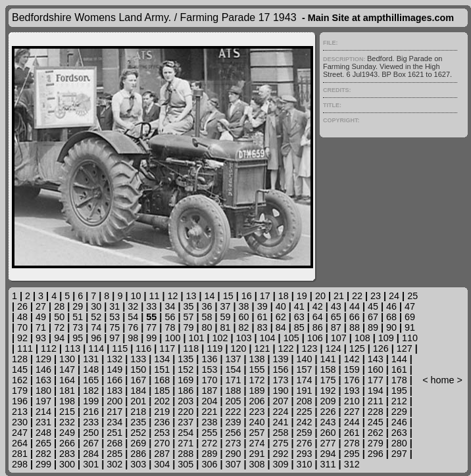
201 (138, 401)
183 (114, 391)
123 (310, 348)
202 (162, 401)
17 (265, 296)
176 (352, 380)
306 (209, 464)
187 (209, 391)
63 (299, 317)
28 (59, 306)
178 (399, 380)
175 (328, 380)
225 (305, 412)
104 (268, 338)
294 (328, 454)
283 (67, 454)
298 (20, 464)
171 (233, 380)
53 (114, 317)
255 (209, 433)
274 (257, 443)
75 (114, 327)
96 (96, 338)
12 (173, 296)
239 (233, 422)
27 (41, 306)
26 (22, 306)
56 (170, 317)
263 (399, 433)
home (443, 380)
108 (362, 338)
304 (162, 464)
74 (96, 327)
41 (299, 306)
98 (133, 338)
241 (281, 422)
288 (186, 454)
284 (91, 454)
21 (339, 296)
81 (226, 327)
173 (281, 380)
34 (170, 306)
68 (391, 317)
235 (138, 422)
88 (355, 327)
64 (318, 317)
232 (67, 422)
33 (151, 306)
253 (162, 433)
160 (376, 369)
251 (114, 433)
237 (186, 422)
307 (233, 464)
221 (209, 412)
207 (281, 401)
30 (96, 306)
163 (43, 380)
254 (186, 433)
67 (373, 317)
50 (59, 317)
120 (238, 348)
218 (138, 412)
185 (162, 391)
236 (162, 422)
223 (257, 412)
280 (399, 443)
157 (305, 369)
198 (67, 401)
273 (233, 443)
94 (59, 338)
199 (91, 401)
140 (305, 359)
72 (59, 327)
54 (133, 317)
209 (328, 401)
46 (391, 306)
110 (410, 338)
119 (214, 348)
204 (209, 401)
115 (120, 348)
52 (96, 317)
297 (399, 454)
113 (72, 348)
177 (376, 380)
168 (162, 380)
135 (186, 359)
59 (226, 317)
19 (302, 296)
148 (91, 369)
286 (138, 454)
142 (352, 359)
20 (320, 296)
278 (352, 443)
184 (138, 391)
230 (20, 422)
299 (43, 464)
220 (186, 412)
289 (209, 454)
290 (233, 454)
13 (191, 296)
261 (352, 433)
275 (281, 443)
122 (286, 348)
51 (78, 317)
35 (188, 306)
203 (186, 401)
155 (257, 369)
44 (355, 306)
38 (244, 306)
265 (43, 443)
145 (20, 369)
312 (352, 464)
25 (412, 296)
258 (281, 433)
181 (67, 391)
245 (376, 422)
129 (43, 359)
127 (405, 348)
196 (20, 401)
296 (376, 454)
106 (315, 338)
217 (114, 412)
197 (43, 401)
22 (357, 296)
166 (114, 380)
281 (20, 454)
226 (328, 412)
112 (49, 348)
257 (257, 433)
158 (328, 369)
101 (196, 338)
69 (410, 317)
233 (91, 422)
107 (339, 338)
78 (170, 327)
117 (167, 348)
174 (305, 380)
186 (186, 391)
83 (262, 327)
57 (188, 317)
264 (20, 443)
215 (67, 412)
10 (136, 296)
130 (67, 359)
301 (91, 464)
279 (376, 443)
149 (114, 369)
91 (410, 327)
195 (399, 391)
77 (151, 327)
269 (138, 443)
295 (352, 454)
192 (328, 391)
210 (352, 401)
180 (43, 391)
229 (399, 412)
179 (20, 391)
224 (281, 412)
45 (373, 306)
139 (281, 359)
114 (96, 348)
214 (43, 412)
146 (43, 369)
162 (20, 380)
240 (257, 422)
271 (186, 443)
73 (78, 327)
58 (207, 317)
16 (247, 296)
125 (357, 348)
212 (399, 401)
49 (41, 317)
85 (299, 327)
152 (186, 369)
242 (305, 422)
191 (305, 391)
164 (67, 380)
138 (257, 359)
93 (41, 338)
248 (43, 433)
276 (305, 443)
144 (399, 359)
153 (209, 369)
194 (376, 391)
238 (209, 422)
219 (162, 412)
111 (25, 348)
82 (244, 327)
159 (352, 369)
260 (328, 433)
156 (281, 369)
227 (352, 412)
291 (257, 454)
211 (376, 401)
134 (162, 359)
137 (233, 359)
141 (328, 359)
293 (305, 454)
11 (154, 296)
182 (91, 391)
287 (162, 454)
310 (305, 464)
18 (284, 296)
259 (305, 433)
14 (210, 296)
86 (318, 327)
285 (114, 454)
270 (162, 443)
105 (291, 338)
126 (381, 348)
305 (186, 464)
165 (91, 380)
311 (328, 464)
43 (336, 306)
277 (328, 443)
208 (305, 401)
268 (114, 443)
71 (41, 327)
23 (376, 296)
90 (391, 327)
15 (228, 296)
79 (188, 327)
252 (138, 433)
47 (410, 306)
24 (394, 296)
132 (114, 359)
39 (262, 306)
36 (207, 306)
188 (233, 391)
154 (233, 369)
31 (114, 306)
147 (67, 369)
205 (233, 401)
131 (91, 359)
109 (386, 338)
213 (20, 412)
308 (257, 464)
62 (281, 317)
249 (67, 433)
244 (352, 422)
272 (209, 443)
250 (91, 433)
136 (209, 359)
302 (114, 464)
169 (186, 380)
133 (138, 359)
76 (133, 327)
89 (373, 327)
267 (91, 443)
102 (220, 338)
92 (22, 338)
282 (43, 454)
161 (399, 369)
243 (328, 422)
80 (207, 327)
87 (336, 327)
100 (172, 338)
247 (20, 433)
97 (114, 338)
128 (20, 359)
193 (352, 391)
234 (114, 422)
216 (91, 412)
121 (262, 348)
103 (244, 338)
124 (334, 348)
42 (318, 306)
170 (209, 380)
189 (257, 391)
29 (78, 306)
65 (336, 317)
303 (138, 464)
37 (226, 306)
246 (399, 422)
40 (281, 306)
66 (355, 317)
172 (257, 380)
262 (376, 433)
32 (133, 306)
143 (376, 359)
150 (138, 369)
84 (281, 327)
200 (114, 401)
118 (191, 348)
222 (233, 412)
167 (138, 380)
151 (162, 369)
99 (151, 338)
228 (376, 412)
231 (43, 422)
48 (22, 317)
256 (233, 433)
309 (281, 464)
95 (78, 338)
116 (143, 348)
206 (257, 401)
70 (22, 327)
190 (281, 391)
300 (67, 464)
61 (262, 317)
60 (244, 317)
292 (281, 454)
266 (67, 443)
